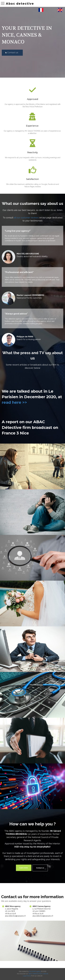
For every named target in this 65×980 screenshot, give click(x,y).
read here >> (14, 402)
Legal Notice (27, 976)
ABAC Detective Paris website (38, 974)
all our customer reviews (26, 218)
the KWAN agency (35, 971)
